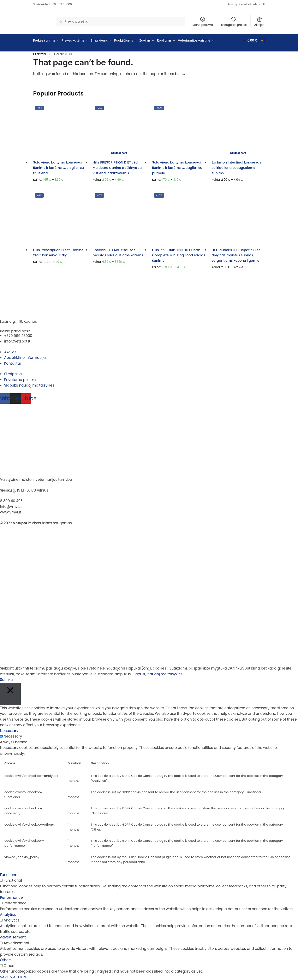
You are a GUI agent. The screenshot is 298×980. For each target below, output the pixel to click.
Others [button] (6, 960)
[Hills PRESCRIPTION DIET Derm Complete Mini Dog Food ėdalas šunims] (179, 218)
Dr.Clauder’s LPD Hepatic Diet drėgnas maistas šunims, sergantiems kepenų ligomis (236, 255)
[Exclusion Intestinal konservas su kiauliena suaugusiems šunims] (238, 130)
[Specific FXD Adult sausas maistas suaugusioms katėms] (119, 218)
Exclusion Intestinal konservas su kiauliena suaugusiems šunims (237, 168)
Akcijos (259, 22)
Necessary (13, 736)
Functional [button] (9, 875)
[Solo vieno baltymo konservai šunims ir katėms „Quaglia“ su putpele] (179, 130)
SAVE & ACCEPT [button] (13, 977)
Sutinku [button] (6, 680)
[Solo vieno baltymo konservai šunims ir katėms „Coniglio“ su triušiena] (60, 130)
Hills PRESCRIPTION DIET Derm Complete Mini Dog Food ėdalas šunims (179, 255)
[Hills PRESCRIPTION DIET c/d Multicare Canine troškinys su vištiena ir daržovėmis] (119, 130)
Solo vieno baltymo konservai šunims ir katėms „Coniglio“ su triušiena (58, 168)
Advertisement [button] (13, 937)
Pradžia (40, 54)
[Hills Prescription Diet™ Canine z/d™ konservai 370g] (60, 218)
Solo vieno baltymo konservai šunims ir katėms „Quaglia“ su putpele (177, 168)
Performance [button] (11, 898)
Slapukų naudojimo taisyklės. (158, 674)
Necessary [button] (9, 731)
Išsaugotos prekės (234, 22)
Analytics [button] (8, 914)
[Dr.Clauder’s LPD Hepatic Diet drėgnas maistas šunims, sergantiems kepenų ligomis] (238, 218)
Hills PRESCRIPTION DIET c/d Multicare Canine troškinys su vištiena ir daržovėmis (117, 168)
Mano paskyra (203, 22)
